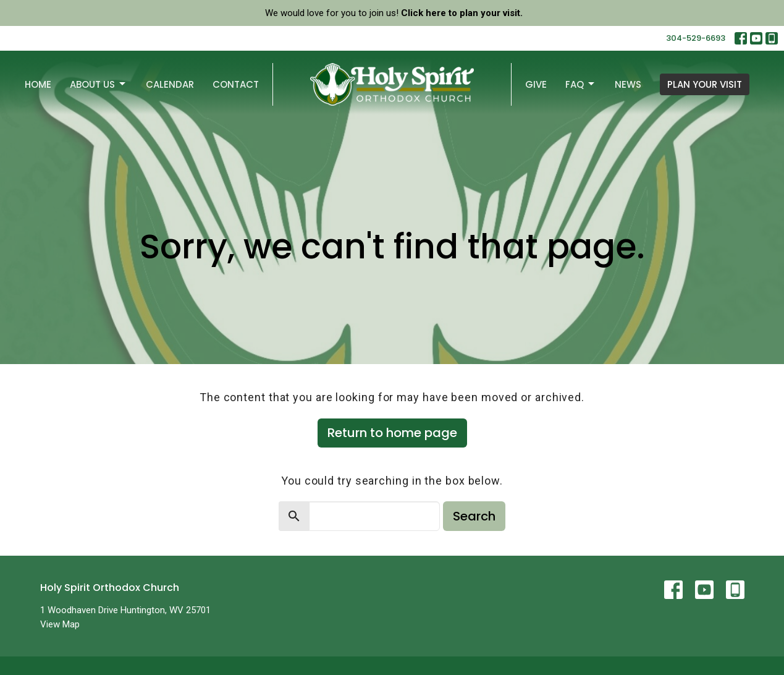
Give (536, 84)
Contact (236, 84)
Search (474, 516)
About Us (99, 84)
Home (38, 84)
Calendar (170, 84)
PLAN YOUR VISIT (705, 84)
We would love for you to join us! (394, 13)
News (628, 84)
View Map (60, 624)
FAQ (581, 84)
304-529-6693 (696, 38)
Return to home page (392, 433)
